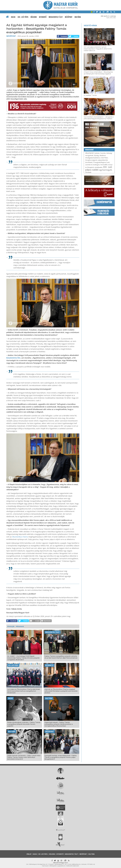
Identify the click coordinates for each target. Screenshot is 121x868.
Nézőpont (69, 17)
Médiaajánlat (53, 866)
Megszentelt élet (56, 17)
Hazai (13, 17)
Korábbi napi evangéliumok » (105, 145)
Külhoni (34, 17)
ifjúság (96, 155)
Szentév (103, 153)
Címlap (29, 854)
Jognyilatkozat (61, 866)
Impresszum (45, 866)
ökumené (89, 153)
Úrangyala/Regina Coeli (101, 162)
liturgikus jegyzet (91, 160)
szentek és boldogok (92, 165)
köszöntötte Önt (13, 358)
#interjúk (11, 626)
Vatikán (97, 153)
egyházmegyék (105, 170)
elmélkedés (99, 167)
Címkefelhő (89, 150)
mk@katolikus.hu (76, 864)
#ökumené (20, 626)
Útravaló (88, 172)
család (95, 170)
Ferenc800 (104, 165)
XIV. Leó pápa (23, 17)
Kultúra (78, 17)
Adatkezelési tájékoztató (73, 866)
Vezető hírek (90, 25)
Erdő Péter (104, 158)
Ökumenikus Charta (20, 537)
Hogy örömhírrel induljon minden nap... (97, 127)
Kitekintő (43, 17)
